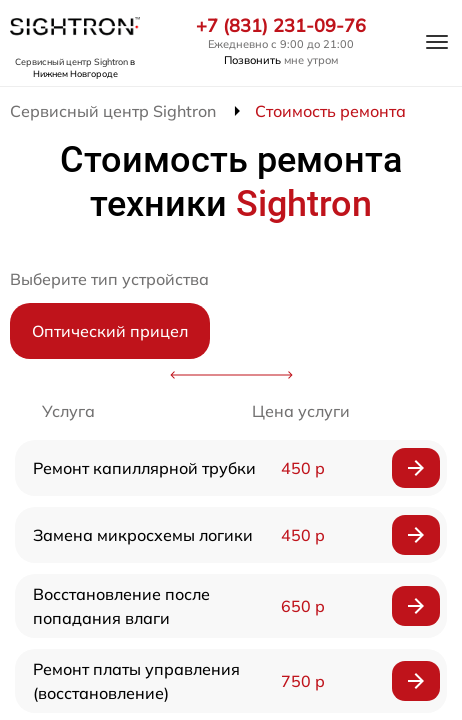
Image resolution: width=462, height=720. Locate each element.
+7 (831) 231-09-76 (281, 26)
